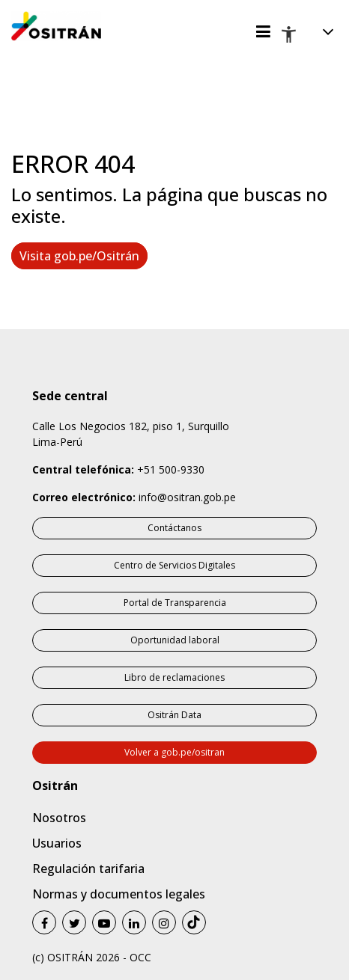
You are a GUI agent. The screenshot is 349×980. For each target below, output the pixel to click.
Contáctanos (174, 528)
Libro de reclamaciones (174, 677)
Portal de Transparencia (175, 603)
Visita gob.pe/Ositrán (79, 256)
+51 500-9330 (171, 469)
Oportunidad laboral (175, 640)
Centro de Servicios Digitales (174, 565)
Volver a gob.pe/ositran (174, 752)
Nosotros (59, 818)
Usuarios (57, 843)
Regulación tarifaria (88, 869)
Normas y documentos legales (119, 894)
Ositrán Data (174, 715)
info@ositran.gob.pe (187, 497)
